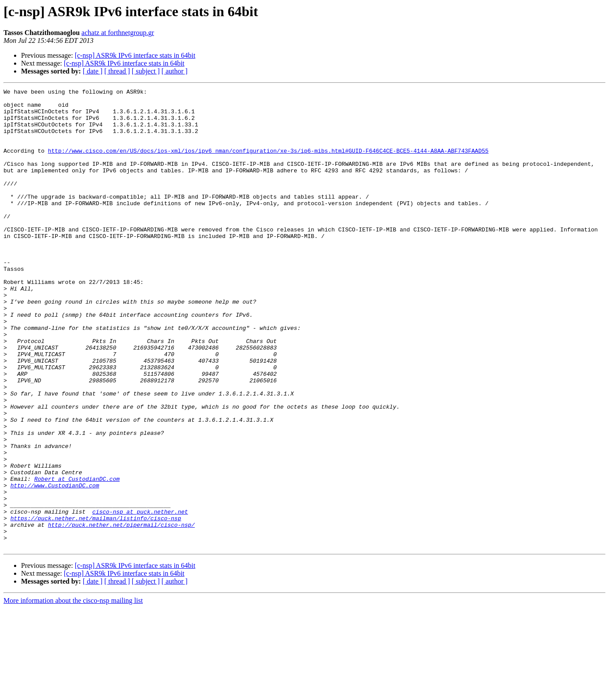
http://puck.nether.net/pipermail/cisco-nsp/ (121, 612)
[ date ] (93, 71)
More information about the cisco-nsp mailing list (73, 692)
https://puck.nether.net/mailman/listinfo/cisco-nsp (96, 605)
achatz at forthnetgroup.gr (118, 33)
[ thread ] (117, 71)
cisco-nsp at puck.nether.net (140, 597)
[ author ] (175, 71)
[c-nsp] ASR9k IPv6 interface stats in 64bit (135, 55)
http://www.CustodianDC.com (55, 565)
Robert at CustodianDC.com (77, 557)
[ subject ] (146, 71)
